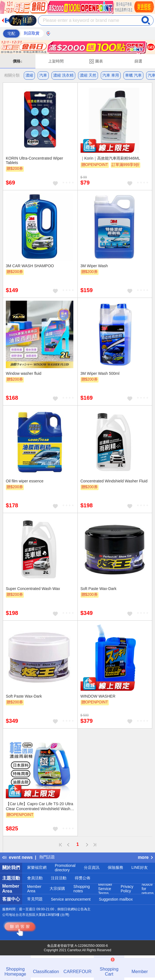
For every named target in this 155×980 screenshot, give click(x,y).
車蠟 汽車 (133, 75)
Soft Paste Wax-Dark (99, 589)
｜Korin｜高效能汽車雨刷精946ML (110, 158)
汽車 (43, 75)
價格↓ (18, 61)
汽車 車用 (111, 75)
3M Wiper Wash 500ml (100, 373)
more (145, 857)
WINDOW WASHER (98, 696)
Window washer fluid (24, 373)
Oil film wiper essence (25, 481)
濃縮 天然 (88, 75)
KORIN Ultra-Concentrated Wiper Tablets (34, 160)
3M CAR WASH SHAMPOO (30, 266)
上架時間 (56, 61)
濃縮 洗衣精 (63, 75)
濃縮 (29, 75)
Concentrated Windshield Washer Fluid (114, 481)
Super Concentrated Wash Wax (33, 589)
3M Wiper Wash (94, 266)
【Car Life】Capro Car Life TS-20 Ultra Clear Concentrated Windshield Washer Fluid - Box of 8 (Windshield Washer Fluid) (40, 806)
